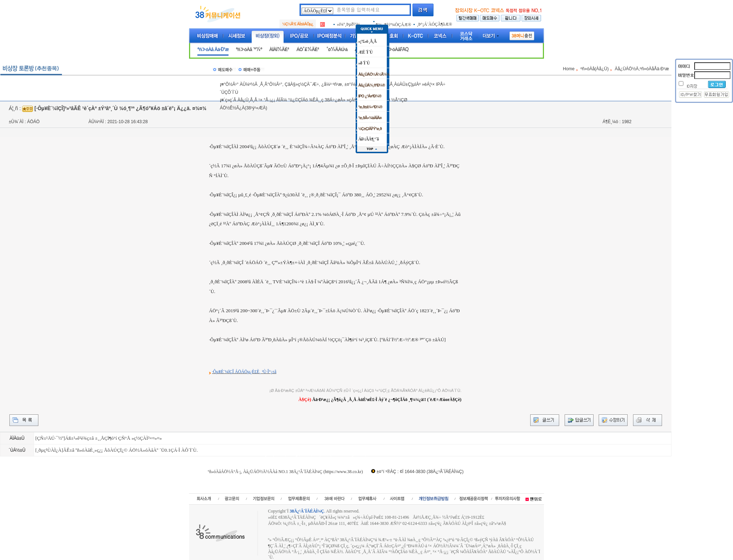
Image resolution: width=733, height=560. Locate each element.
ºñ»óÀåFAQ (396, 49)
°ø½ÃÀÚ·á (337, 49)
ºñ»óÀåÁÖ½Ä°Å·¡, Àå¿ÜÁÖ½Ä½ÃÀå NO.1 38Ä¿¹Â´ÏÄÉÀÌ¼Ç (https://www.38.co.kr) (285, 472)
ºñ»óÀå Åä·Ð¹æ (213, 49)
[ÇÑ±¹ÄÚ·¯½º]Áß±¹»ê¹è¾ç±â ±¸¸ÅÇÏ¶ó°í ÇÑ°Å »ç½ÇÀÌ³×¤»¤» (98, 438)
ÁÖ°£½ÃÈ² (308, 49)
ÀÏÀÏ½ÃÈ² (279, 49)
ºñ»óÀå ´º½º (249, 49)
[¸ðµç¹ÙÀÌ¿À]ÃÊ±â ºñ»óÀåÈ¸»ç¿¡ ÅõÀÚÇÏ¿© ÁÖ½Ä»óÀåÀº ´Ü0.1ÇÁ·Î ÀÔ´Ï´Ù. (116, 450)
